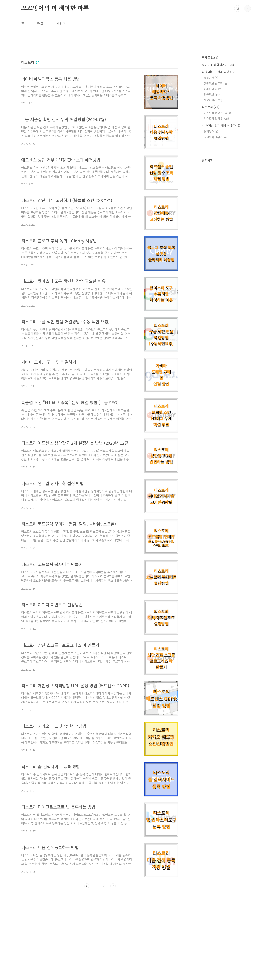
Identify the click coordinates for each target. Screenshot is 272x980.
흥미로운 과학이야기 (218, 65)
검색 (238, 9)
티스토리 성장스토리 (218, 113)
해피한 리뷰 (213, 89)
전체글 (210, 57)
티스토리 (211, 107)
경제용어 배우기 (215, 137)
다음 (113, 886)
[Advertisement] (100, 931)
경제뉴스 (211, 131)
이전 (87, 886)
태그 (40, 23)
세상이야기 (213, 100)
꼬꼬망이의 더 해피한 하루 (55, 8)
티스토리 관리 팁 (216, 118)
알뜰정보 (212, 94)
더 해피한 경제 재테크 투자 (221, 125)
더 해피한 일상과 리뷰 (219, 72)
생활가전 (211, 78)
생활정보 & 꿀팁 (216, 83)
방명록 (61, 23)
